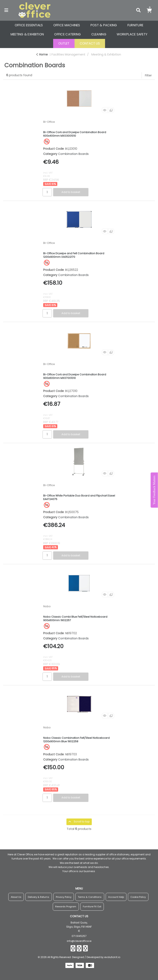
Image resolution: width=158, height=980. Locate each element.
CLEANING (99, 34)
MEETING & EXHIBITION (27, 34)
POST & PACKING (104, 25)
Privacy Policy (64, 897)
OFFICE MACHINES (67, 25)
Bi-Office (49, 122)
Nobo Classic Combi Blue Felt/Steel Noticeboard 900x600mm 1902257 (75, 618)
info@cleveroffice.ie (79, 941)
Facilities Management (68, 54)
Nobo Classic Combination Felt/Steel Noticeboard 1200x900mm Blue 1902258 (76, 740)
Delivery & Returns (39, 897)
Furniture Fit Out (92, 906)
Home (42, 54)
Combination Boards (73, 154)
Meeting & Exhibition (106, 54)
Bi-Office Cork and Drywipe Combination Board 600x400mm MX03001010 (75, 134)
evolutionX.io (112, 957)
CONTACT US (90, 43)
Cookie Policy (138, 897)
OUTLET (64, 43)
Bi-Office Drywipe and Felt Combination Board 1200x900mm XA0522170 (74, 255)
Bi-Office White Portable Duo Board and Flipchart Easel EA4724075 (79, 497)
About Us (16, 897)
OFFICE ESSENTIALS (29, 25)
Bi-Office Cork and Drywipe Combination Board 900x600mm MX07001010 (75, 376)
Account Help (116, 897)
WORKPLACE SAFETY (132, 34)
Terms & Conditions (90, 897)
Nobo (47, 606)
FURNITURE (135, 25)
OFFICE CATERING (67, 34)
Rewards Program (66, 906)
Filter (148, 75)
